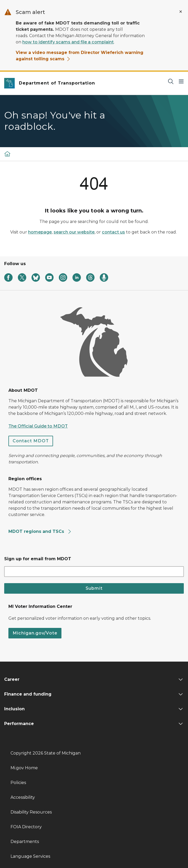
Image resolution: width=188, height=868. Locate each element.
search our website (74, 232)
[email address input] (94, 572)
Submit (94, 588)
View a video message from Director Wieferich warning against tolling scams (80, 56)
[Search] (171, 81)
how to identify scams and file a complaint (68, 42)
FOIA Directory (26, 827)
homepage (40, 232)
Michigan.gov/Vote (35, 633)
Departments (25, 842)
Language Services (30, 856)
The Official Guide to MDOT (38, 426)
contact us (113, 232)
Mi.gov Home (24, 768)
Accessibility (23, 797)
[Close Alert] (181, 12)
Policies (18, 783)
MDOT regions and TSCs (40, 531)
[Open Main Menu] (181, 81)
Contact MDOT (31, 441)
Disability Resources (31, 812)
